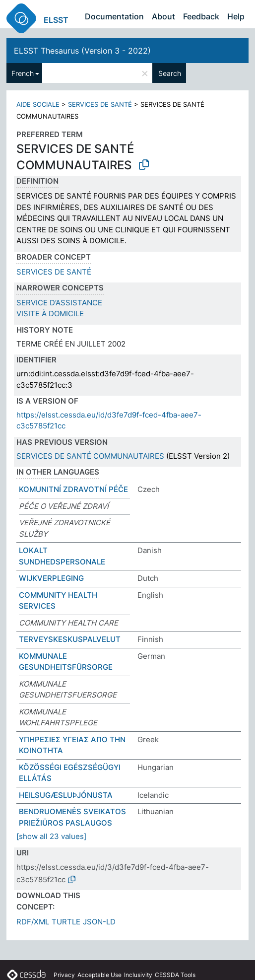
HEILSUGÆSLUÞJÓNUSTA (66, 795)
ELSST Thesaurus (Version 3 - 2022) (82, 51)
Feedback (201, 16)
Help (236, 16)
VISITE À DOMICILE (50, 314)
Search (170, 73)
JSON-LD (99, 922)
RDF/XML (33, 922)
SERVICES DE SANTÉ (100, 104)
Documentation (114, 16)
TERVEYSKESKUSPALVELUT (70, 639)
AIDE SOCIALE (38, 104)
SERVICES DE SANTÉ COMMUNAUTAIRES (90, 456)
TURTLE (66, 922)
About (163, 16)
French (23, 73)
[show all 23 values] (51, 836)
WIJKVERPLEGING (51, 578)
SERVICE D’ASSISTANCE (59, 303)
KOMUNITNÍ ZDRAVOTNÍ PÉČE (73, 489)
